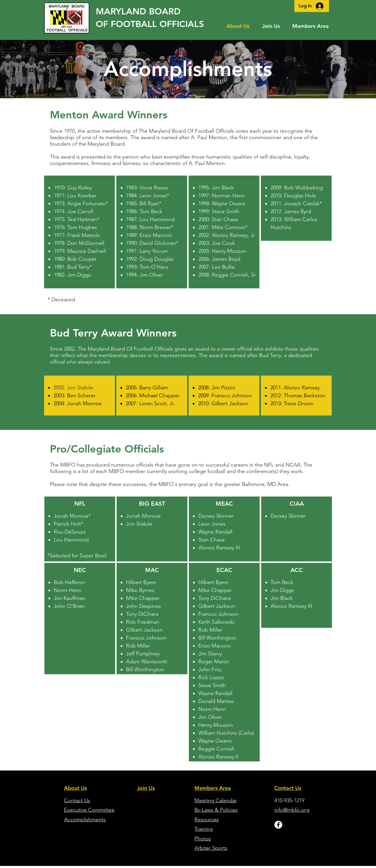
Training (204, 829)
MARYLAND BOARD (138, 11)
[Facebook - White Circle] (278, 825)
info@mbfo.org (292, 810)
